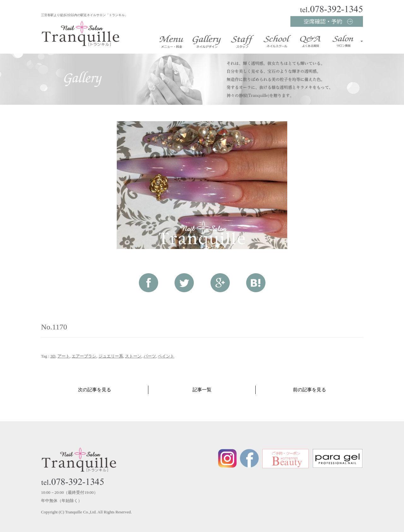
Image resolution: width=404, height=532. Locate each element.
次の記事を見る (95, 390)
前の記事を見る (309, 390)
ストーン (133, 356)
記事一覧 (202, 390)
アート (64, 356)
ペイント (166, 356)
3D (53, 356)
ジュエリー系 (111, 356)
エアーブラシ (84, 356)
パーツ (150, 356)
